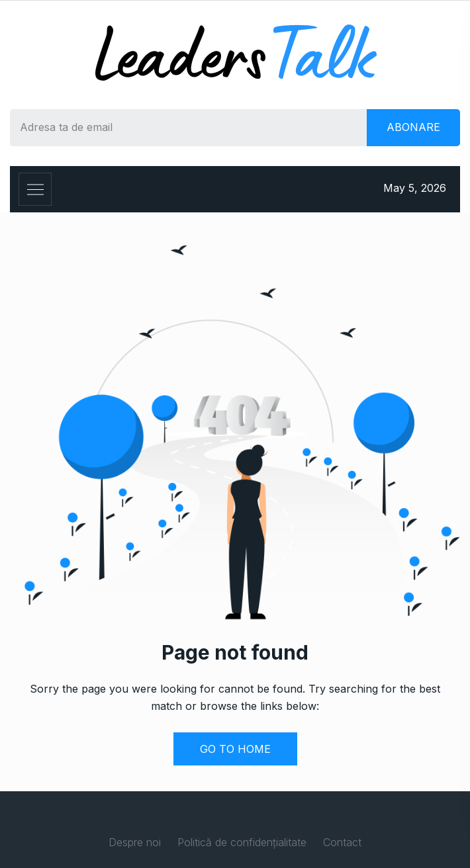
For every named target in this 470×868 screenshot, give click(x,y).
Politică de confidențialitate (242, 842)
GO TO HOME (235, 749)
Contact (342, 842)
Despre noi (135, 842)
